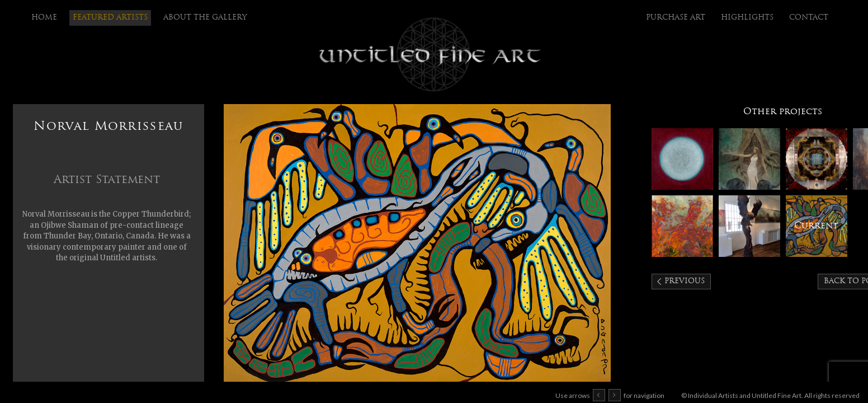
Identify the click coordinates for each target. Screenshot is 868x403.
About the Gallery (205, 18)
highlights (747, 18)
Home (44, 18)
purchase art (676, 18)
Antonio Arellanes (817, 159)
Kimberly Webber (749, 159)
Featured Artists (110, 18)
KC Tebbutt (682, 159)
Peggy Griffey (682, 226)
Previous (685, 281)
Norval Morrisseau (817, 226)
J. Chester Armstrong (749, 226)
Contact (809, 18)
